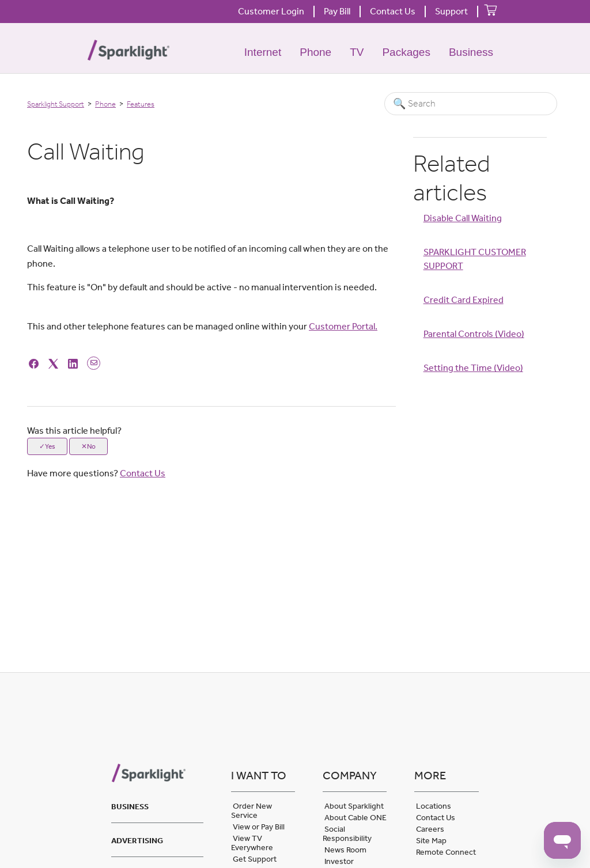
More (430, 775)
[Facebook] (35, 363)
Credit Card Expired (464, 300)
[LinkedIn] (75, 363)
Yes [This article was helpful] (50, 446)
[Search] (471, 104)
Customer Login (271, 11)
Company (350, 775)
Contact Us (393, 11)
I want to (259, 775)
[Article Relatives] (480, 309)
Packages (406, 52)
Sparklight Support (56, 104)
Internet (263, 52)
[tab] (157, 805)
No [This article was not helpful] (91, 446)
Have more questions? (96, 473)
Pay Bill (337, 11)
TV (357, 52)
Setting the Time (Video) (473, 368)
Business (471, 52)
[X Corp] (55, 363)
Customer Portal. (343, 326)
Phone (315, 52)
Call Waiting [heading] (86, 151)
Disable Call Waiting (463, 218)
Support (451, 11)
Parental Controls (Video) (474, 334)
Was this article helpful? (74, 431)
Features (141, 104)
